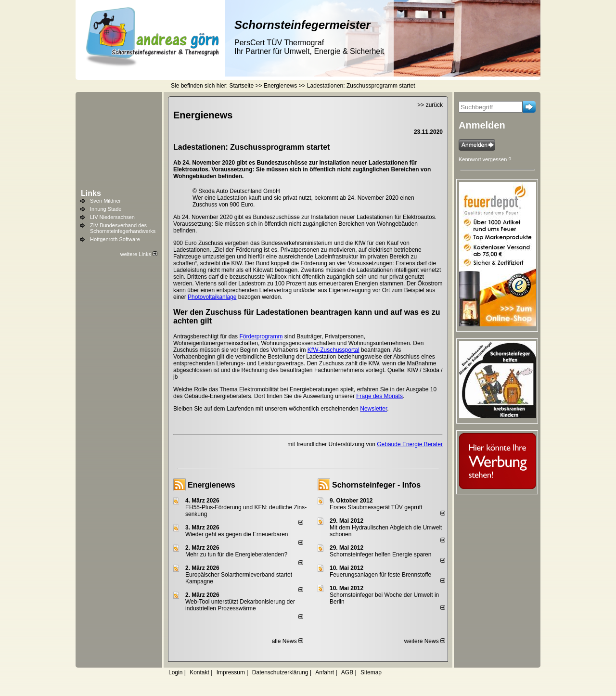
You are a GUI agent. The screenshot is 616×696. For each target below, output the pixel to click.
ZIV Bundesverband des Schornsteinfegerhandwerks (123, 228)
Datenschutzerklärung (280, 672)
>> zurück (430, 105)
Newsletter (373, 409)
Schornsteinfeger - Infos (376, 485)
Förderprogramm (261, 336)
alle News (288, 641)
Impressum (231, 672)
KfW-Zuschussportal (334, 350)
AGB (347, 672)
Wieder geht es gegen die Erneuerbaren (237, 534)
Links (91, 193)
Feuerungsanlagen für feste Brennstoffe (380, 575)
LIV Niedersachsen (112, 217)
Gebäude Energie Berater (410, 444)
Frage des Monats (379, 396)
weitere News (425, 641)
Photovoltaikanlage (212, 297)
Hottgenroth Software (115, 239)
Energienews (212, 485)
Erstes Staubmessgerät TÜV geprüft (376, 507)
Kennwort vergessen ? (485, 159)
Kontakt (199, 672)
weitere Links (139, 254)
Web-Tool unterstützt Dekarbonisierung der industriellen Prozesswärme (240, 605)
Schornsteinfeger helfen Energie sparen (380, 554)
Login (175, 672)
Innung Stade (106, 209)
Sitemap (371, 672)
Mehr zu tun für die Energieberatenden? (236, 554)
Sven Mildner (105, 201)
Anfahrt (325, 672)
